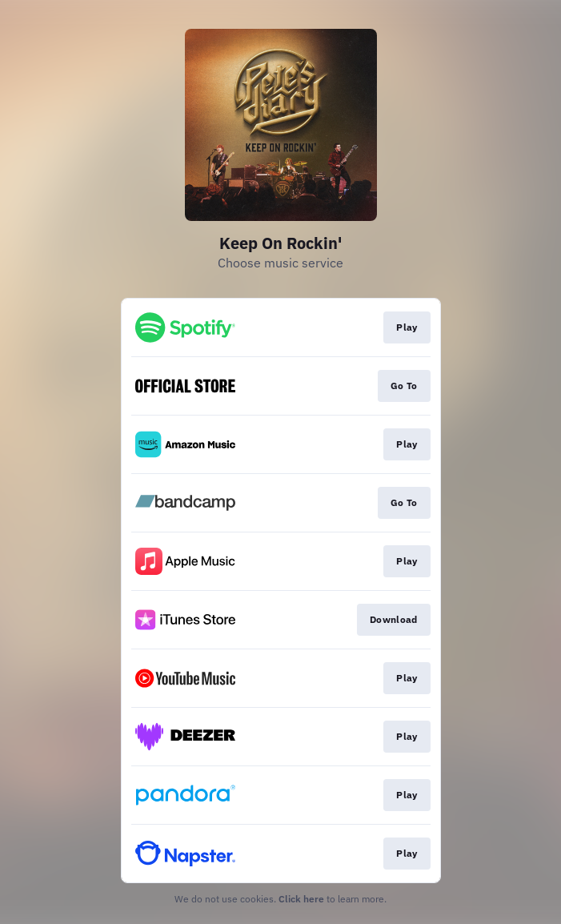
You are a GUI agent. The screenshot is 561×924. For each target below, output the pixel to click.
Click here (301, 899)
